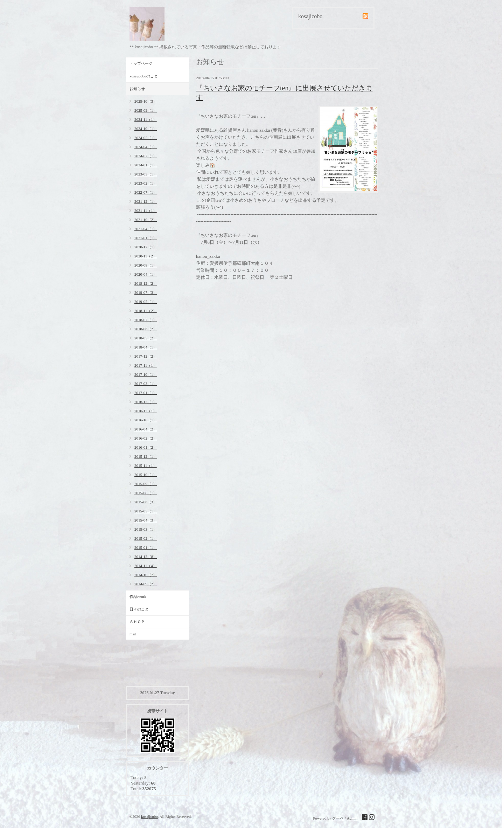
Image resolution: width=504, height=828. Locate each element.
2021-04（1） (146, 229)
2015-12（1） (146, 456)
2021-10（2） (146, 220)
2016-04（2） (146, 429)
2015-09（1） (146, 484)
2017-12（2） (146, 356)
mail (133, 634)
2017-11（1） (146, 365)
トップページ (141, 63)
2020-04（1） (146, 274)
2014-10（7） (146, 575)
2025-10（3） (146, 101)
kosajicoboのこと (144, 76)
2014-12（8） (146, 557)
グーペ (338, 818)
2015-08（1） (146, 493)
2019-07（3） (146, 292)
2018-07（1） (146, 320)
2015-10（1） (146, 475)
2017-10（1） (146, 374)
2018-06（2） (146, 329)
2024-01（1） (146, 165)
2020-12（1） (146, 247)
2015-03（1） (146, 529)
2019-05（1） (146, 302)
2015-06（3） (146, 502)
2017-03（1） (146, 384)
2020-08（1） (146, 265)
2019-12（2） (146, 283)
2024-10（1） (146, 129)
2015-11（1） (146, 465)
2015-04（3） (146, 520)
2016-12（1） (146, 402)
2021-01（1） (146, 238)
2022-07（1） (146, 192)
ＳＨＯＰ (137, 622)
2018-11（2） (146, 311)
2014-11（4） (146, 566)
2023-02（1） (146, 183)
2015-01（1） (146, 547)
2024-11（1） (146, 119)
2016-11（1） (146, 411)
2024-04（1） (146, 147)
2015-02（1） (146, 538)
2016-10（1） (146, 420)
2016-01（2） (146, 447)
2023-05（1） (146, 174)
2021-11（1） (146, 211)
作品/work (138, 596)
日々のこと (139, 609)
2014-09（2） (146, 584)
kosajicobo (149, 816)
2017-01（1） (146, 393)
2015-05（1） (146, 511)
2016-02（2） (146, 438)
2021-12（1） (146, 201)
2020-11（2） (146, 256)
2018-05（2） (146, 338)
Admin (352, 818)
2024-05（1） (146, 138)
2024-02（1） (146, 156)
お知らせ (137, 89)
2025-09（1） (146, 110)
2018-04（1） (146, 347)
